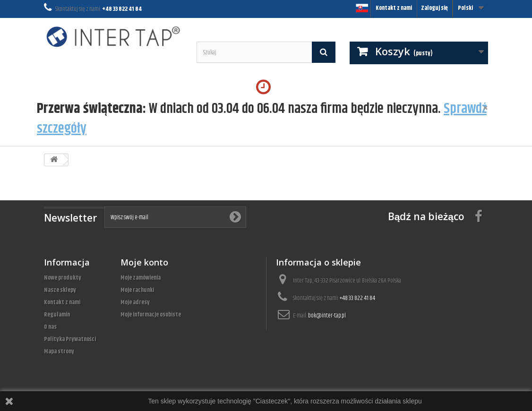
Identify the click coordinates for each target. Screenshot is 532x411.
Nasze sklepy (60, 290)
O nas (50, 327)
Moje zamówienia (141, 278)
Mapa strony (59, 351)
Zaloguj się (434, 8)
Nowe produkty (63, 278)
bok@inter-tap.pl (327, 316)
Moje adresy (135, 302)
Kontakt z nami (394, 8)
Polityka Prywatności (70, 339)
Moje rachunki (137, 290)
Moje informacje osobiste (151, 315)
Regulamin (57, 315)
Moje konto (144, 262)
